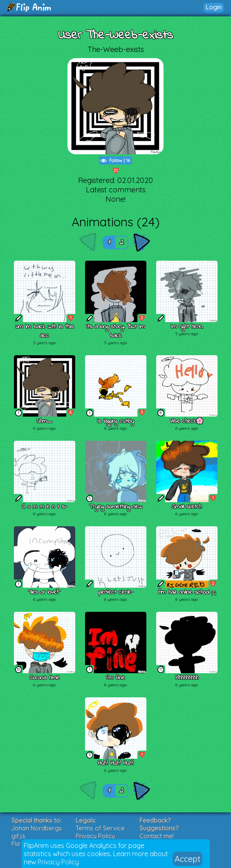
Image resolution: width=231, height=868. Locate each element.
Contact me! (157, 836)
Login (214, 7)
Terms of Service (100, 828)
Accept (187, 859)
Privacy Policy (58, 862)
